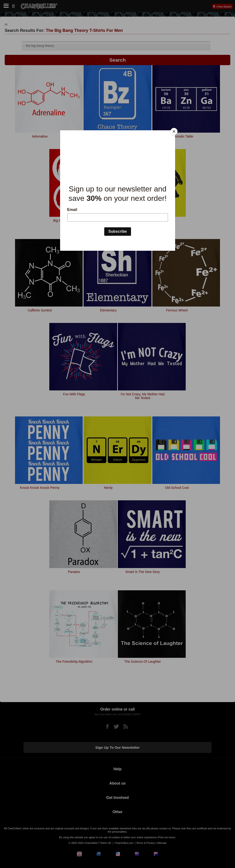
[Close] (174, 131)
